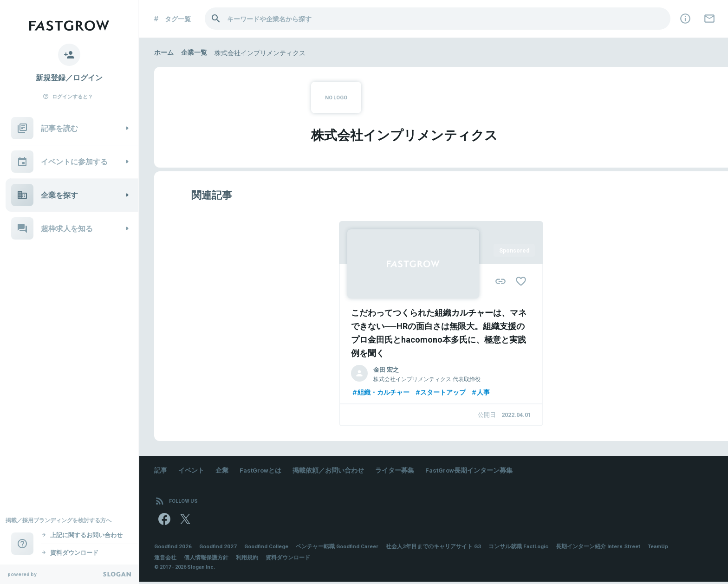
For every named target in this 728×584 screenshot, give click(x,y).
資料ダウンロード (288, 559)
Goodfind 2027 (220, 548)
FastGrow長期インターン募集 (470, 471)
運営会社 (165, 559)
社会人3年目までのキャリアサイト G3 (442, 548)
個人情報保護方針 (206, 559)
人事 (481, 392)
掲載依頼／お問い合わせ (329, 471)
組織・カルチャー (380, 392)
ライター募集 (396, 471)
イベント (191, 471)
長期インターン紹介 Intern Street (609, 548)
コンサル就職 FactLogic (528, 548)
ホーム (164, 52)
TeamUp (671, 548)
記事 (161, 471)
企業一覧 (194, 52)
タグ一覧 (172, 19)
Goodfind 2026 (174, 548)
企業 (222, 471)
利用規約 (247, 559)
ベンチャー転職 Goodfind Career (344, 548)
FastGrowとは (261, 471)
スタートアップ (440, 392)
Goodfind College (271, 548)
